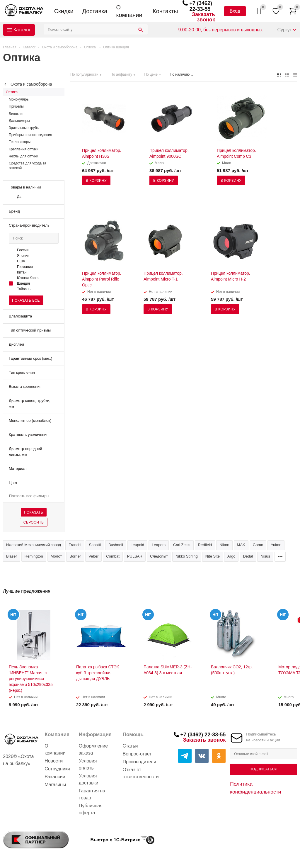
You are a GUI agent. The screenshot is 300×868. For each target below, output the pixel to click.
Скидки (64, 11)
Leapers (159, 545)
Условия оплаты (88, 764)
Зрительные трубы (24, 128)
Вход (235, 11)
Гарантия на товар (92, 794)
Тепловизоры (20, 142)
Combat (113, 556)
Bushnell (116, 545)
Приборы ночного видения (30, 135)
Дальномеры (19, 121)
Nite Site (213, 556)
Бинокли (16, 114)
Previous (283, 593)
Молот (56, 556)
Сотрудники (57, 769)
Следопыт (159, 556)
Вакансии (55, 777)
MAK (241, 545)
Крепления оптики (24, 149)
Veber (93, 556)
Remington (34, 556)
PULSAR (135, 556)
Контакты (165, 11)
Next (293, 593)
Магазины (55, 785)
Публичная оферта (91, 809)
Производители (140, 762)
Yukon (276, 545)
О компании (129, 11)
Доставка (95, 11)
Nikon (224, 545)
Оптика (12, 92)
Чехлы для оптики (24, 156)
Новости (54, 761)
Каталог (22, 30)
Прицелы (16, 106)
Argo (231, 556)
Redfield (205, 545)
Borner (75, 556)
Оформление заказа (93, 749)
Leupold (137, 545)
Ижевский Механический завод (34, 545)
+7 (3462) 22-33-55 (201, 6)
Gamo (258, 545)
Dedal (248, 556)
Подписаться (264, 769)
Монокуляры (19, 99)
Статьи (130, 746)
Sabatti (95, 545)
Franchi (75, 545)
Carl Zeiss (182, 545)
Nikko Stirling (187, 556)
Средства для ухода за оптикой (28, 166)
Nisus (265, 556)
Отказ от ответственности (141, 773)
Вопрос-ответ (137, 754)
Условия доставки (89, 779)
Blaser (12, 556)
